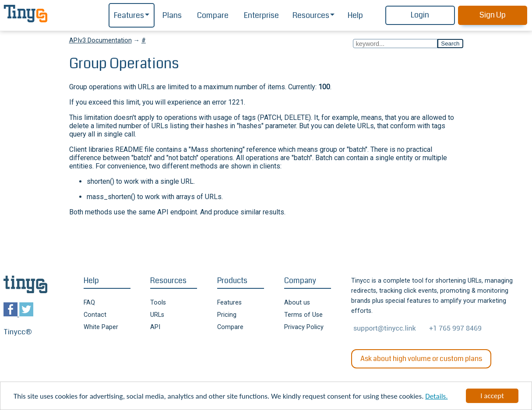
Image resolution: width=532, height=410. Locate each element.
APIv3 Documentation (100, 40)
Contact (95, 315)
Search (450, 44)
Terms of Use (303, 315)
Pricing (227, 315)
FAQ (89, 303)
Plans (172, 16)
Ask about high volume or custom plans (421, 359)
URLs (157, 315)
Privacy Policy (304, 327)
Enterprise (261, 16)
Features (129, 16)
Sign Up (493, 15)
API (155, 327)
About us (297, 303)
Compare (213, 16)
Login (420, 15)
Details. (436, 397)
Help (355, 16)
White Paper (101, 327)
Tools (158, 303)
